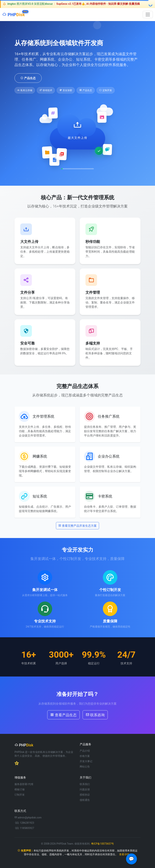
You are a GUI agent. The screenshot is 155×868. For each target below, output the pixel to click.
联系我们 (85, 784)
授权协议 (85, 795)
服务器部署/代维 (24, 784)
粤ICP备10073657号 (103, 844)
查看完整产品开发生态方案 (77, 525)
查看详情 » (125, 854)
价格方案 (85, 756)
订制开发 (20, 795)
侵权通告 (85, 800)
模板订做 (20, 789)
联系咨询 (95, 715)
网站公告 (85, 767)
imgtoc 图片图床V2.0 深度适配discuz (30, 4)
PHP (13, 14)
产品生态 (28, 78)
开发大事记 (86, 761)
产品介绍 (85, 751)
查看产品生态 (63, 715)
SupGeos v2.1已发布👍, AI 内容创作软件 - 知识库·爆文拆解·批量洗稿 (98, 4)
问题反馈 (85, 789)
